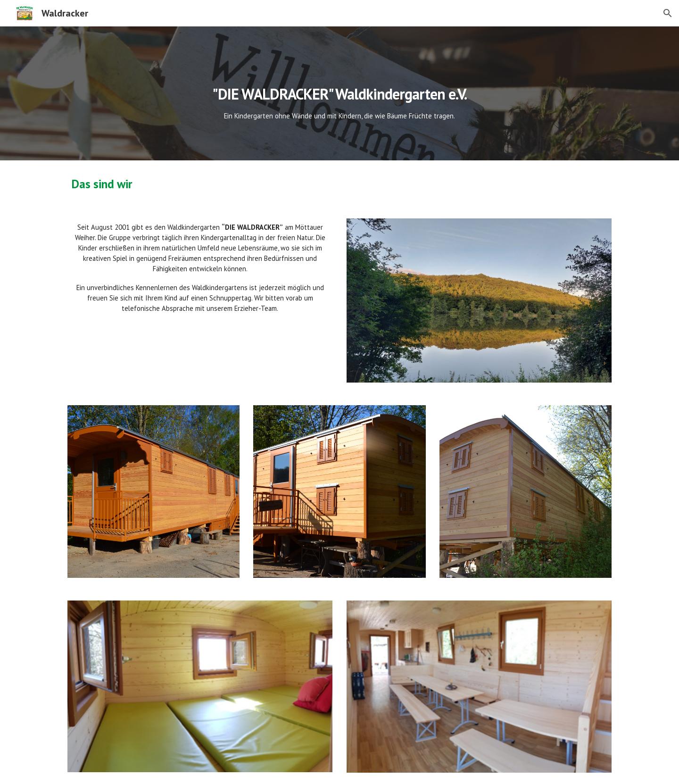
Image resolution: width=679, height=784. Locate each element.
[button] (668, 13)
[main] (339, 93)
